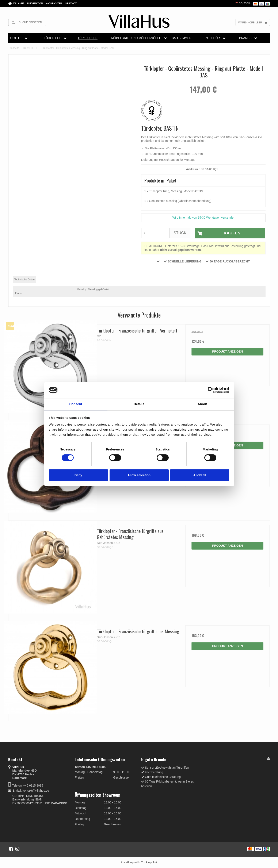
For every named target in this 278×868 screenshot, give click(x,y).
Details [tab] (139, 404)
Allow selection (139, 475)
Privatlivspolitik (130, 862)
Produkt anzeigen (227, 352)
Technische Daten (24, 280)
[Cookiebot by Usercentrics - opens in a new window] (211, 390)
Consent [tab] (76, 404)
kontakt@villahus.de (36, 791)
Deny (78, 475)
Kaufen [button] (218, 233)
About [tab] (202, 404)
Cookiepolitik (149, 862)
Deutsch (242, 3)
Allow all (200, 475)
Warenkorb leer (254, 22)
